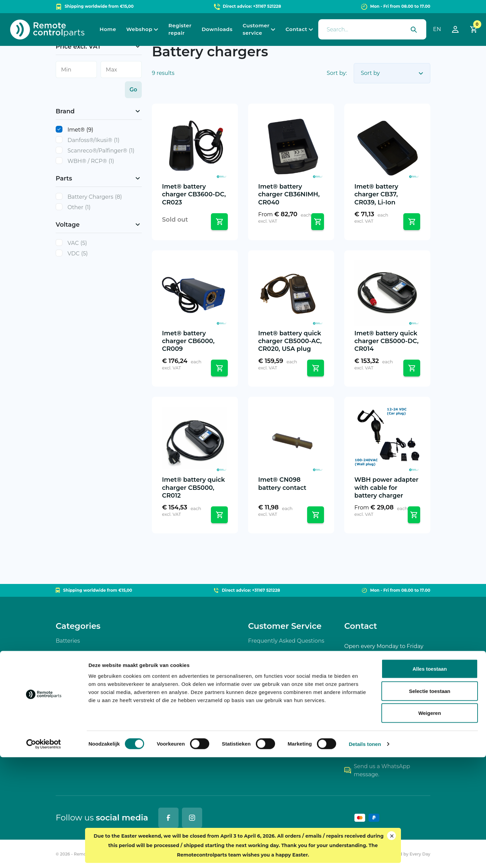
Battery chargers (78, 659)
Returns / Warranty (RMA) (282, 695)
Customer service (256, 29)
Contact (296, 29)
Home (108, 29)
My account (264, 750)
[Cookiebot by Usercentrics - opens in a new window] (44, 855)
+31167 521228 (366, 748)
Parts (63, 695)
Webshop (139, 29)
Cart (254, 732)
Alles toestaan (430, 779)
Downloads (217, 29)
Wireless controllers (82, 677)
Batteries (68, 641)
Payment (260, 659)
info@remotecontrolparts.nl (386, 730)
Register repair (180, 29)
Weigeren (429, 824)
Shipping (260, 677)
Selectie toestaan (430, 802)
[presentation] (372, 29)
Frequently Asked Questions (286, 641)
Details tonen (365, 855)
